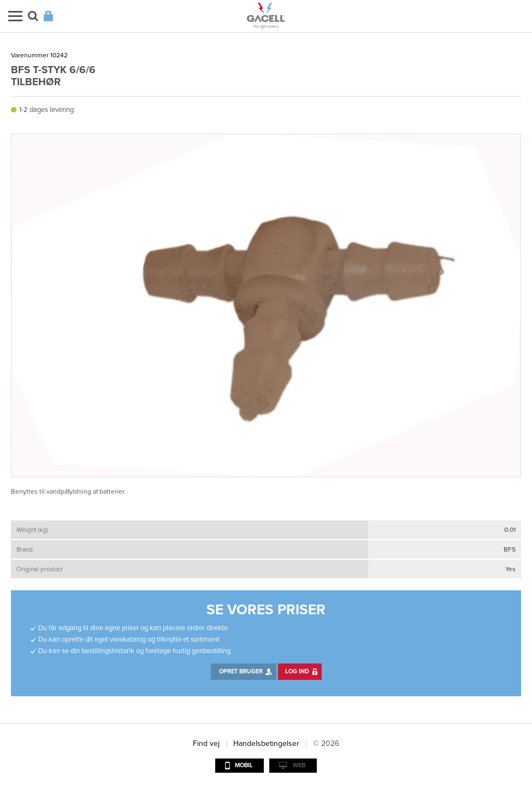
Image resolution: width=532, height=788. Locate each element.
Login (48, 16)
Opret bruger (241, 671)
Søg (33, 16)
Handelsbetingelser (266, 743)
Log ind (297, 671)
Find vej (206, 743)
